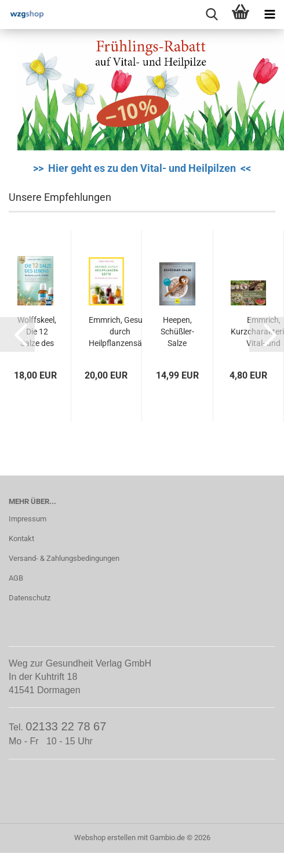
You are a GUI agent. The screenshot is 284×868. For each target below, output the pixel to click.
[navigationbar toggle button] (270, 15)
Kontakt (21, 539)
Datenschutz (30, 598)
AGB (16, 578)
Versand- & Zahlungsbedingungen (64, 558)
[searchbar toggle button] (212, 15)
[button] (17, 334)
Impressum (28, 519)
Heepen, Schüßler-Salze (177, 332)
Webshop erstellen (105, 838)
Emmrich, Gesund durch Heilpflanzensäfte (120, 332)
